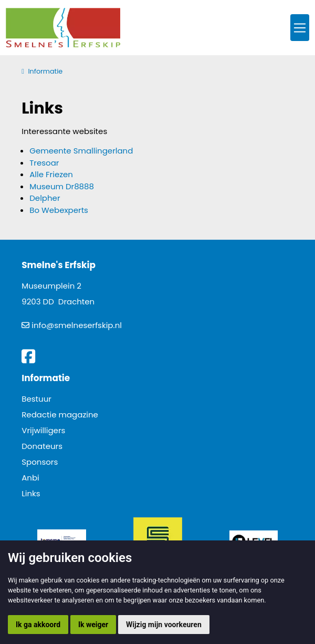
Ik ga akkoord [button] (38, 625)
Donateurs (42, 446)
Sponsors (40, 462)
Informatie (45, 71)
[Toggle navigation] (300, 28)
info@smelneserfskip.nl (77, 325)
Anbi (30, 478)
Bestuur (36, 399)
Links (31, 493)
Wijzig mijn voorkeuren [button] (164, 625)
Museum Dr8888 (62, 186)
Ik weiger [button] (93, 625)
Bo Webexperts (59, 210)
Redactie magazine (60, 415)
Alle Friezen (51, 174)
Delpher (45, 198)
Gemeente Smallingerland (81, 151)
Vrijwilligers (43, 430)
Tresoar (44, 163)
